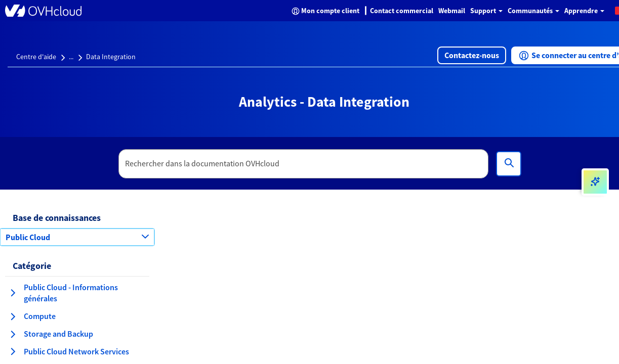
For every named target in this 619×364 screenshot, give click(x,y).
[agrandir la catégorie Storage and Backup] (13, 334)
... (71, 57)
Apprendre (584, 11)
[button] (472, 55)
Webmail (452, 11)
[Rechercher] (509, 164)
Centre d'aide (36, 57)
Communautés (533, 11)
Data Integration (111, 57)
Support (486, 11)
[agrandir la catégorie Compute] (13, 316)
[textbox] (304, 164)
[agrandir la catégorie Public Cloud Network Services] (13, 351)
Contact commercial (402, 11)
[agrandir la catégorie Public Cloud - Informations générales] (13, 293)
